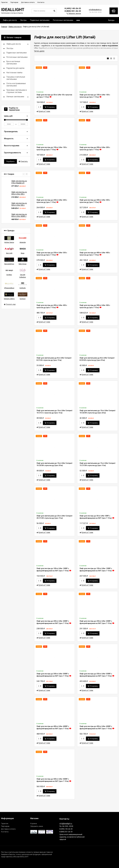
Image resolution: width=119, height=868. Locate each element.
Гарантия (5, 824)
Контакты (5, 832)
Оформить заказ (37, 826)
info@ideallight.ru (95, 10)
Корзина (34, 824)
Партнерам (5, 826)
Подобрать (11, 161)
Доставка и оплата (8, 829)
